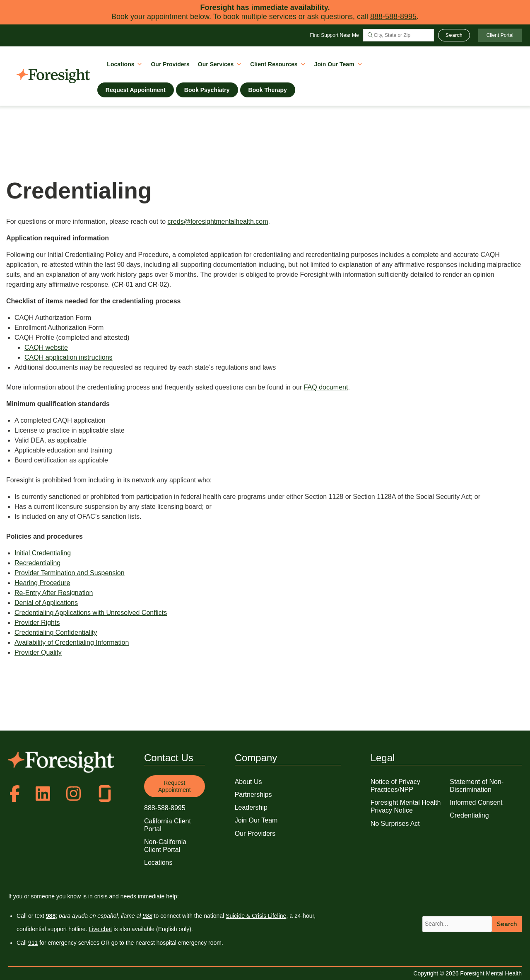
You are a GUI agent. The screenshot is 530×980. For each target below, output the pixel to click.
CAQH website (46, 347)
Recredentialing (37, 563)
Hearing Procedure (42, 583)
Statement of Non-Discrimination (477, 786)
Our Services (220, 64)
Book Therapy (268, 90)
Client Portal (500, 35)
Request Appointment (136, 90)
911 (33, 943)
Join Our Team (338, 64)
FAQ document (326, 387)
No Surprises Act (395, 824)
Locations (125, 64)
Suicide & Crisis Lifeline (256, 916)
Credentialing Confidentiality (56, 633)
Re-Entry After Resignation (54, 593)
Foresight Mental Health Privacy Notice (406, 806)
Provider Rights (37, 623)
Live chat (100, 929)
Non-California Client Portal (165, 846)
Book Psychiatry (207, 90)
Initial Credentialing (43, 553)
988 (147, 916)
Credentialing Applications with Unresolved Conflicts (91, 613)
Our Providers (170, 64)
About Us (248, 782)
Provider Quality (38, 652)
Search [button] (507, 924)
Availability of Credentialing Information (72, 642)
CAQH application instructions (69, 357)
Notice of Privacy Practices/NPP (395, 786)
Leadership (251, 807)
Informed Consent (476, 802)
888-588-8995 (393, 17)
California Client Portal (167, 825)
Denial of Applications (46, 603)
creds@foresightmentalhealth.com (218, 221)
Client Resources (278, 64)
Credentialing (469, 815)
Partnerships (253, 795)
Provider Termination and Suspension (70, 573)
